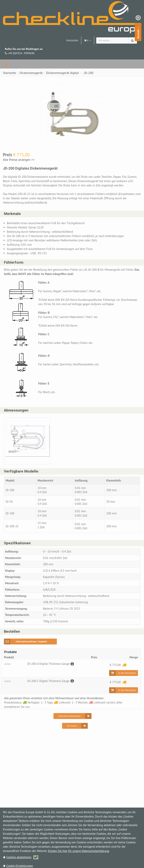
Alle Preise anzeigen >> (19, 160)
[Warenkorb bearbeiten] (73, 716)
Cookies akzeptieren (22, 857)
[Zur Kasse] (75, 726)
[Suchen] (133, 40)
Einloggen (72, 40)
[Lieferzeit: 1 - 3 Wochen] (124, 665)
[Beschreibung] (72, 664)
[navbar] (6, 64)
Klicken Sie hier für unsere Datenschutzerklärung (78, 851)
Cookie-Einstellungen (20, 866)
